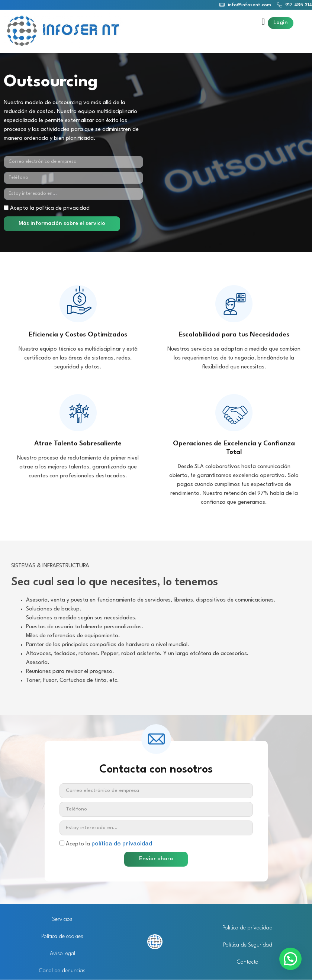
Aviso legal (62, 954)
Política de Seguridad (248, 945)
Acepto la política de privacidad (50, 208)
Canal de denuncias (62, 971)
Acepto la (109, 844)
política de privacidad (122, 843)
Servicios (62, 920)
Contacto (248, 962)
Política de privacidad (247, 928)
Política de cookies (62, 937)
